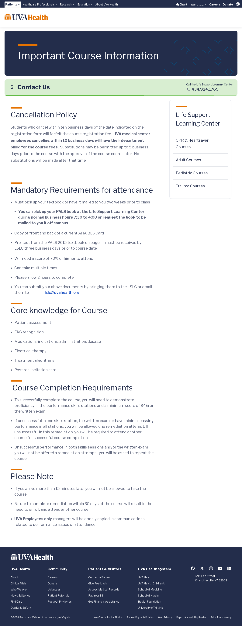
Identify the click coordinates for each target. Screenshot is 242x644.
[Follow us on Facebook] (193, 568)
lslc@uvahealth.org (62, 293)
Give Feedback (98, 583)
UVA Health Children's (151, 583)
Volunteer (54, 589)
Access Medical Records (104, 589)
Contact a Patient (100, 577)
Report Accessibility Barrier (191, 617)
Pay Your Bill (96, 596)
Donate (228, 4)
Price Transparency (221, 617)
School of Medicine (150, 589)
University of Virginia (151, 608)
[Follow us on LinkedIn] (229, 568)
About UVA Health (107, 4)
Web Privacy (165, 617)
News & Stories (21, 596)
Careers (215, 4)
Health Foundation (150, 602)
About (14, 577)
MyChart (181, 4)
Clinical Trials (19, 583)
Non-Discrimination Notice (108, 617)
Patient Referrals (58, 596)
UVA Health (145, 577)
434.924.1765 (205, 89)
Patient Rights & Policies (140, 617)
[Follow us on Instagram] (211, 568)
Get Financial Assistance (104, 602)
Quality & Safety (21, 608)
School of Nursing (149, 596)
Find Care (17, 602)
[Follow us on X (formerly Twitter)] (202, 568)
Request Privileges (60, 602)
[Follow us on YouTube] (220, 568)
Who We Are (19, 589)
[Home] (26, 17)
